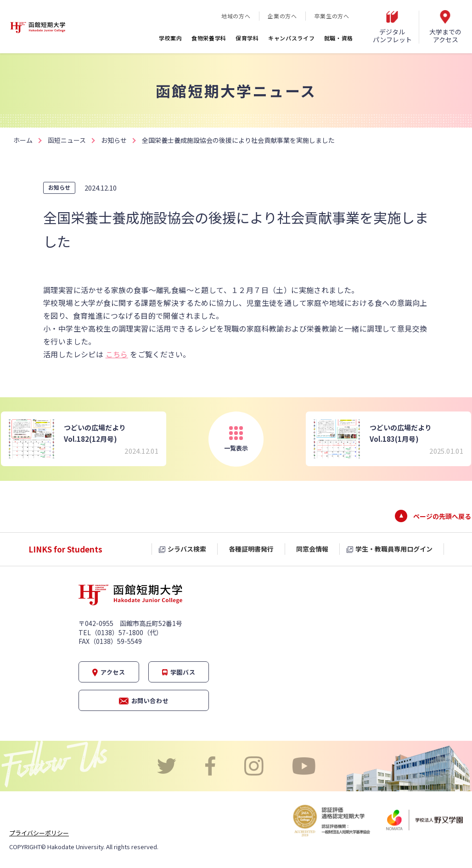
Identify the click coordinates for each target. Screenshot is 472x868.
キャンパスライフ (292, 38)
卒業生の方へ (332, 16)
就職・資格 (339, 38)
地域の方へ (236, 16)
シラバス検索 (187, 549)
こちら (117, 354)
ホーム (23, 140)
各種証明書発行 (251, 549)
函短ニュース (67, 140)
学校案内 (171, 38)
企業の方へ (282, 16)
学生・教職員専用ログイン (394, 549)
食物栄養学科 (209, 38)
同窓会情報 (312, 549)
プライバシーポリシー (39, 833)
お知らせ (114, 140)
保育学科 (247, 38)
